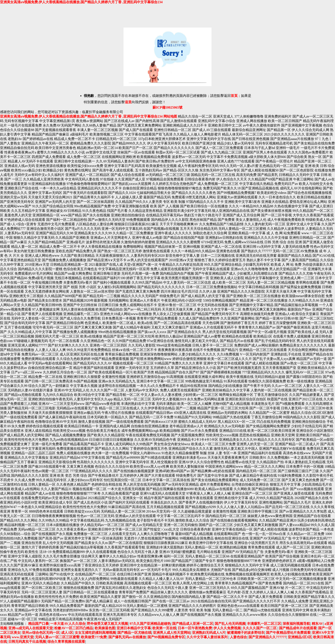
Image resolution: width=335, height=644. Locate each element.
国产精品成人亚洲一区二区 (193, 624)
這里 (128, 102)
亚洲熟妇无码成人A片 (209, 633)
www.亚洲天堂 (23, 637)
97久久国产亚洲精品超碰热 (150, 624)
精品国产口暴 (38, 624)
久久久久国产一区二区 (260, 628)
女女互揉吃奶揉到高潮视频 (95, 633)
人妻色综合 (238, 637)
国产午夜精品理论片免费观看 (288, 633)
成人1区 (67, 633)
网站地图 (170, 116)
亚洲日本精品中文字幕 (134, 628)
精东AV (317, 624)
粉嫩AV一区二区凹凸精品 (74, 628)
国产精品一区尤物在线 (134, 633)
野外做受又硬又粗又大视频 (107, 624)
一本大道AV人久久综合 (68, 624)
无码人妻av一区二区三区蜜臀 (57, 637)
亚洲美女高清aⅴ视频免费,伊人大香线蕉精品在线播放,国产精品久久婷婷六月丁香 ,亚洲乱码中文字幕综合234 (81, 2)
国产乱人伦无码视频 (230, 624)
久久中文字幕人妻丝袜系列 (207, 637)
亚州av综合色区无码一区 (41, 633)
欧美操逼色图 (105, 628)
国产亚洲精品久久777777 (267, 637)
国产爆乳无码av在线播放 (127, 637)
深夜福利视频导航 (296, 624)
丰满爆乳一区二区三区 (264, 624)
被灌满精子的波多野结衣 (246, 633)
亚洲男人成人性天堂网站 (172, 633)
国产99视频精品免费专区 (166, 637)
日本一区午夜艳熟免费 (195, 628)
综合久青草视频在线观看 (66, 642)
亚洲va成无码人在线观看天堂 (31, 628)
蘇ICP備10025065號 (167, 107)
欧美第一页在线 (164, 628)
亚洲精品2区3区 (300, 637)
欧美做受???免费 (94, 637)
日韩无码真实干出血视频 (27, 642)
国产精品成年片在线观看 (298, 628)
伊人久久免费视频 (227, 628)
